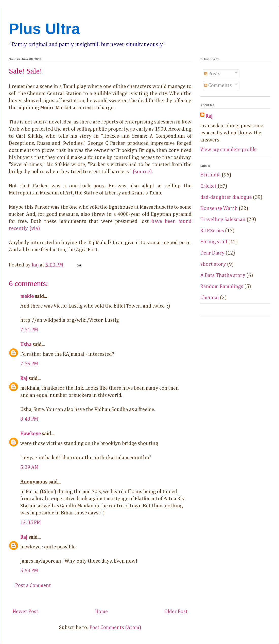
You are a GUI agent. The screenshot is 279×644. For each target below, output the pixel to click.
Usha (26, 345)
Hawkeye (31, 434)
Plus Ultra (44, 29)
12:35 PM (31, 523)
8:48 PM (29, 419)
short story (213, 264)
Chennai (210, 298)
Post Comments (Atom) (115, 628)
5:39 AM (29, 467)
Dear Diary (212, 253)
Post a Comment (33, 585)
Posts (212, 74)
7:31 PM (29, 330)
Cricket (208, 186)
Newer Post (25, 612)
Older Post (176, 612)
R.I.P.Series (212, 231)
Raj (24, 379)
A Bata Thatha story (223, 275)
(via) (35, 228)
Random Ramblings (222, 287)
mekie (27, 296)
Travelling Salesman (223, 220)
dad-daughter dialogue (226, 197)
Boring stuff (214, 242)
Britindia (211, 175)
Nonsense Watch (219, 208)
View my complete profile (229, 150)
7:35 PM (29, 364)
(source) (142, 172)
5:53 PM (29, 571)
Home (101, 612)
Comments (218, 85)
